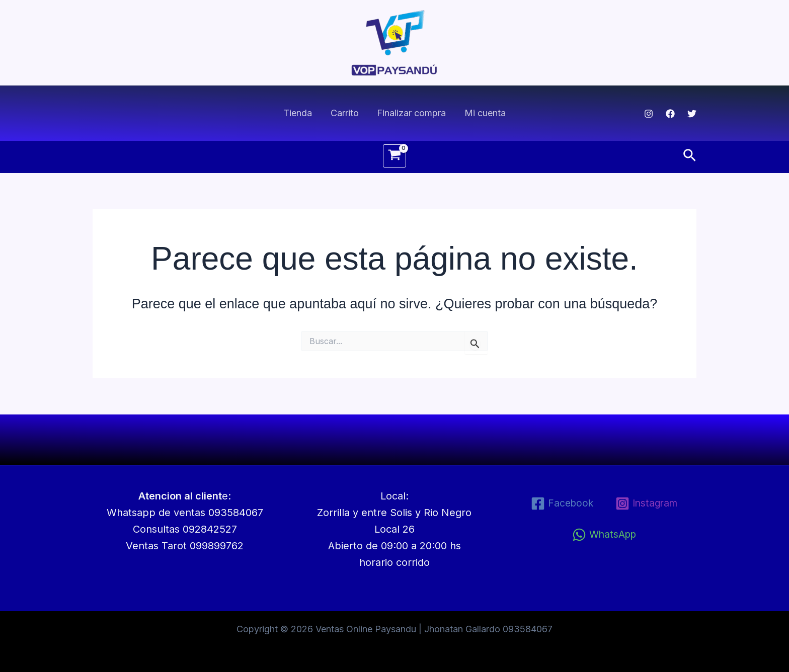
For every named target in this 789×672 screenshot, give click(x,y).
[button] (690, 156)
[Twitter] (692, 114)
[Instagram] (649, 114)
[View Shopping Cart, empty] (395, 156)
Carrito (345, 113)
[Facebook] (670, 114)
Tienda (298, 113)
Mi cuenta (485, 113)
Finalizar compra (411, 113)
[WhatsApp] (604, 535)
